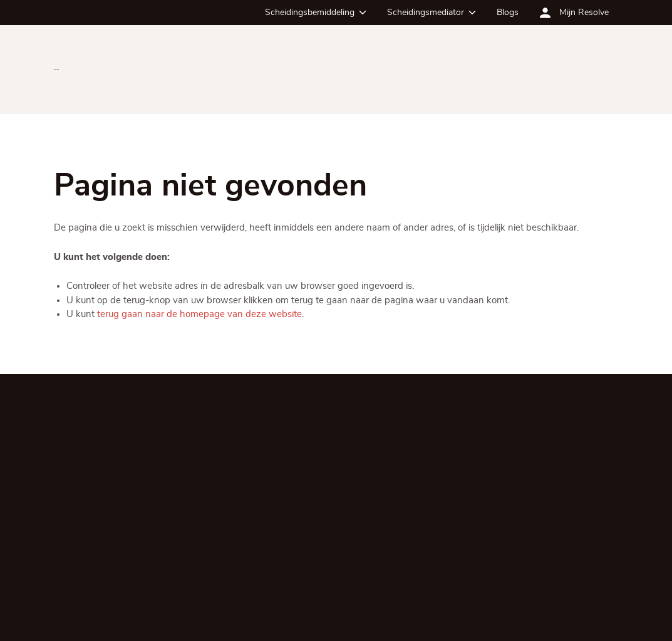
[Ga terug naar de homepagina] (57, 69)
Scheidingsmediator (426, 13)
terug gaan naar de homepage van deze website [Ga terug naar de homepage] (199, 314)
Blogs (508, 13)
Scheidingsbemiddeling (310, 13)
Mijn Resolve (584, 13)
